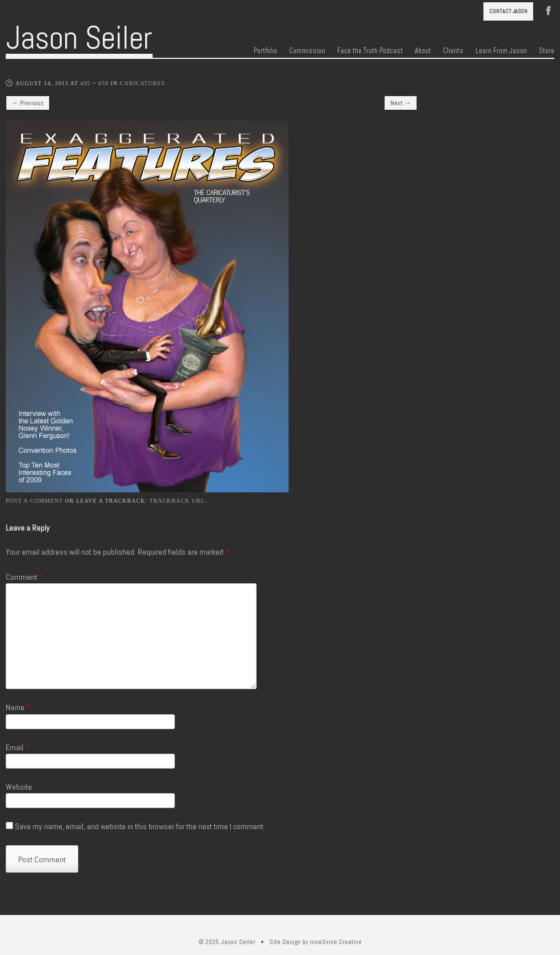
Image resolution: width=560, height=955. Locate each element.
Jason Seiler (79, 38)
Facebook (549, 10)
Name (18, 707)
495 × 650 (94, 83)
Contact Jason (508, 11)
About (423, 51)
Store (547, 51)
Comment (24, 577)
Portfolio (265, 51)
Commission (307, 51)
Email (17, 747)
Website (19, 787)
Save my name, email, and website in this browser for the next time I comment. (140, 826)
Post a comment (34, 501)
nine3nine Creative (336, 942)
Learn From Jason (501, 51)
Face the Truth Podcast (370, 51)
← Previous (28, 103)
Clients (453, 51)
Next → (401, 103)
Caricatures (143, 83)
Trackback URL (177, 501)
